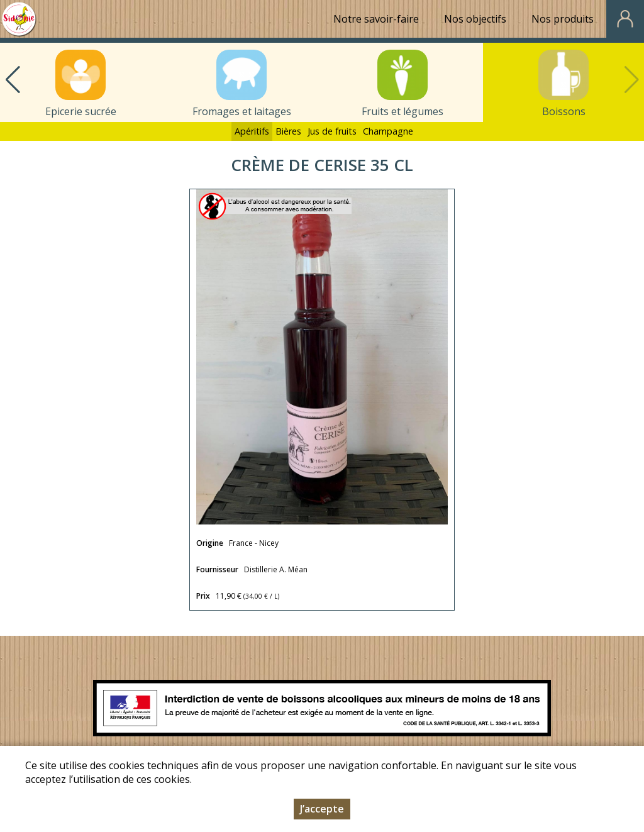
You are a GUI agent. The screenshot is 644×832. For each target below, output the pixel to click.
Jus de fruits (332, 131)
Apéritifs (252, 131)
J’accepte (322, 813)
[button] (13, 80)
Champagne (388, 131)
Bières (288, 131)
